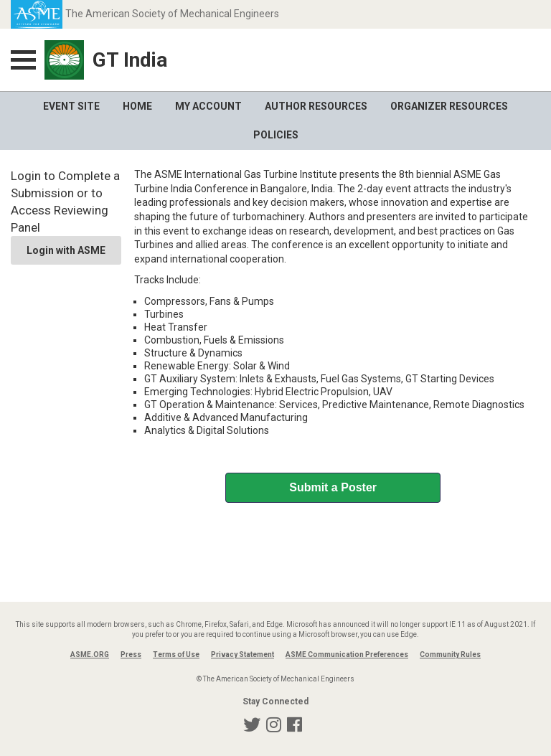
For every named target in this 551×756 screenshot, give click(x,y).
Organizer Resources (449, 106)
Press (131, 655)
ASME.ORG (90, 655)
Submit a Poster (333, 487)
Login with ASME (66, 250)
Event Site (71, 106)
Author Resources (316, 106)
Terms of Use (176, 655)
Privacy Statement (242, 655)
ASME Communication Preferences (347, 655)
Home (137, 106)
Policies (276, 135)
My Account (208, 106)
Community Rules (450, 655)
